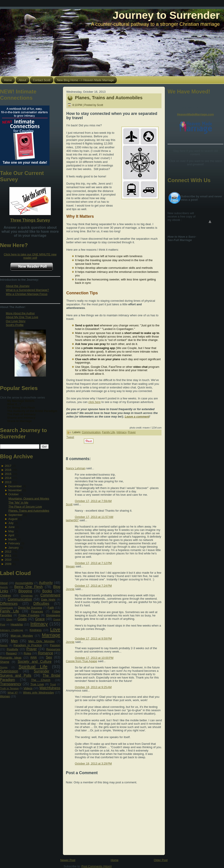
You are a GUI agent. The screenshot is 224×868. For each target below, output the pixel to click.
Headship (17, 624)
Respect (11, 653)
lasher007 (72, 520)
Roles (27, 653)
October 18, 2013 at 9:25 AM (93, 687)
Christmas (27, 596)
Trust (53, 684)
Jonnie (70, 589)
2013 (8, 482)
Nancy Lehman (76, 468)
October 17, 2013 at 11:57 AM (94, 517)
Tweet (70, 437)
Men (14, 641)
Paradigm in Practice (28, 645)
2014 (8, 478)
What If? (13, 692)
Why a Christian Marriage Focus (27, 294)
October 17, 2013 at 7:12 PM (93, 563)
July (11, 523)
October (13, 494)
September (15, 515)
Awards (4, 587)
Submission (9, 671)
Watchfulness (50, 688)
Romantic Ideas (11, 658)
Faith (51, 608)
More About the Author (20, 313)
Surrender (42, 671)
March (12, 539)
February (14, 543)
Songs (4, 667)
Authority (46, 583)
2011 (8, 556)
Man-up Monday (22, 636)
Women (5, 696)
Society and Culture (35, 662)
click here (94, 402)
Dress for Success (30, 608)
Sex (49, 657)
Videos (28, 688)
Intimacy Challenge (12, 630)
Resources (53, 649)
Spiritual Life (33, 667)
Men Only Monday (42, 641)
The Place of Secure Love (25, 507)
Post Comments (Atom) (97, 866)
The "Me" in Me (18, 503)
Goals (22, 619)
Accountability (24, 583)
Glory (9, 619)
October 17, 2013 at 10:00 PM (94, 658)
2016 (8, 470)
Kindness (36, 630)
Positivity (12, 649)
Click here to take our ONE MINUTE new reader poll (30, 256)
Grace (40, 619)
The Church (41, 680)
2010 (8, 560)
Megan (70, 566)
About (4, 583)
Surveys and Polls (16, 675)
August (13, 519)
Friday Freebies (29, 615)
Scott (69, 504)
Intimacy (39, 624)
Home (115, 860)
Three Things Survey (30, 220)
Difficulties (41, 604)
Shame (5, 662)
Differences (9, 604)
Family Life (9, 611)
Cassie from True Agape (81, 661)
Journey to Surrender (166, 15)
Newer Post (68, 860)
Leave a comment (137, 417)
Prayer (32, 649)
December (15, 486)
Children (5, 596)
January (13, 548)
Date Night (48, 600)
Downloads (6, 608)
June (11, 527)
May (11, 531)
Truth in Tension (9, 688)
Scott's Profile (15, 325)
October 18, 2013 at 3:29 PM (93, 764)
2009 (8, 564)
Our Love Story (16, 321)
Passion (55, 645)
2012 (8, 552)
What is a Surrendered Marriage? (27, 290)
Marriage (51, 635)
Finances (37, 611)
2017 (8, 466)
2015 (8, 474)
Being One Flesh (29, 587)
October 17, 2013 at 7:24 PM (93, 586)
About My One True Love (22, 317)
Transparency (11, 684)
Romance (46, 653)
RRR (34, 658)
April (11, 535)
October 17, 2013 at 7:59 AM (93, 501)
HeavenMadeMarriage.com (195, 114)
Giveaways (53, 615)
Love (55, 629)
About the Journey (18, 286)
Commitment (50, 595)
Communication (20, 599)
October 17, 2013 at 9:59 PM (93, 639)
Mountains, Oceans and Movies (29, 499)
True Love (37, 684)
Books (47, 591)
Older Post (161, 860)
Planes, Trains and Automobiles (29, 511)
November (15, 490)
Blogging (25, 591)
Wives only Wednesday (39, 692)
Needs (4, 645)
